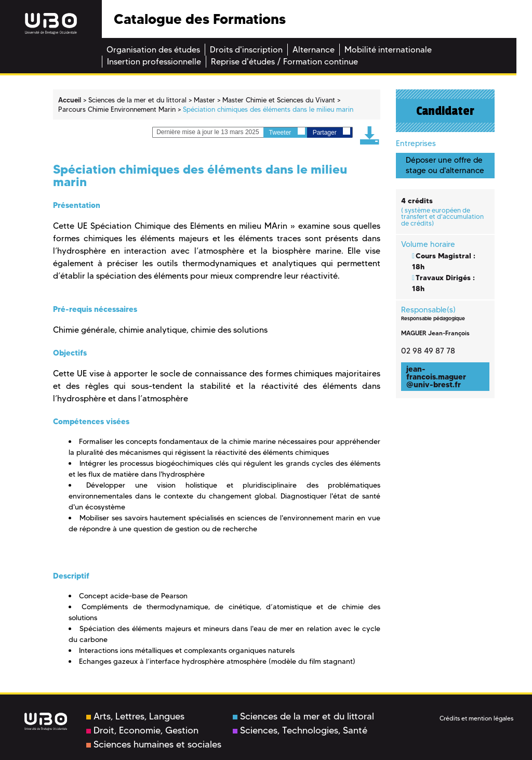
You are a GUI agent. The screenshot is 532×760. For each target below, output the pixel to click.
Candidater (445, 111)
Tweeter (287, 132)
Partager (331, 132)
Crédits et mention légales (476, 718)
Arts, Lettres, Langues (135, 716)
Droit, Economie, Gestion (142, 730)
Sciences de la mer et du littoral (303, 716)
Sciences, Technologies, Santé (300, 730)
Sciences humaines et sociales (154, 744)
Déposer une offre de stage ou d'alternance (445, 165)
